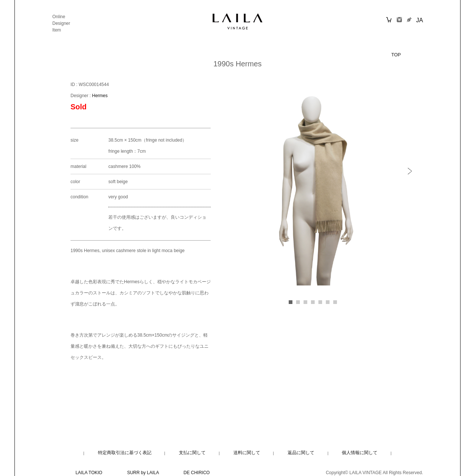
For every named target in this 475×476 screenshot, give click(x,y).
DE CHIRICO (197, 473)
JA (420, 20)
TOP (396, 55)
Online (59, 17)
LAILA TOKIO (89, 473)
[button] (412, 171)
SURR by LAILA (143, 473)
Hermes (100, 96)
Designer (61, 23)
